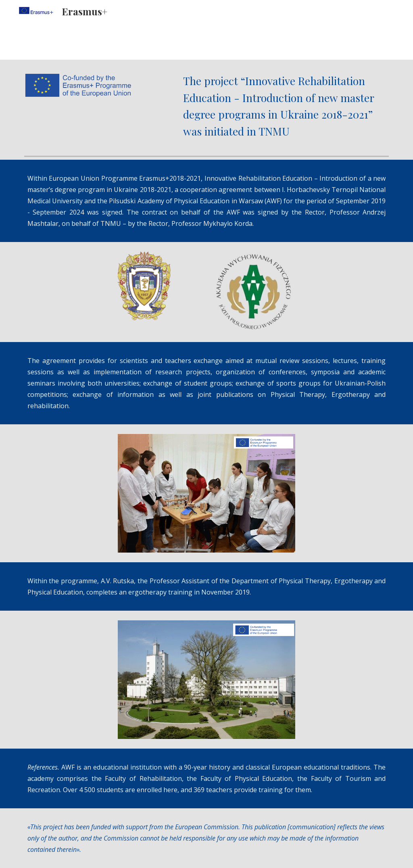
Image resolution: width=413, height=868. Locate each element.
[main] (284, 106)
